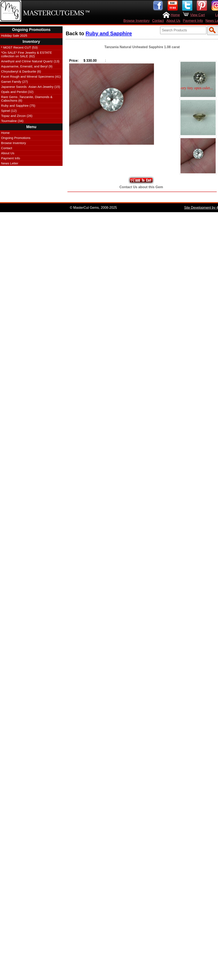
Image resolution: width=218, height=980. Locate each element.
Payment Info (193, 21)
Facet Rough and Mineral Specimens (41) (31, 76)
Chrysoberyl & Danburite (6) (21, 71)
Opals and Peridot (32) (17, 92)
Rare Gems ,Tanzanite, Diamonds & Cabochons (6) (27, 99)
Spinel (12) (9, 111)
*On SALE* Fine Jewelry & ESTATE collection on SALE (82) (27, 54)
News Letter (10, 163)
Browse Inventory (137, 21)
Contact (158, 21)
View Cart (198, 15)
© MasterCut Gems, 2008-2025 (93, 208)
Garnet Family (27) (15, 82)
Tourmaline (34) (12, 121)
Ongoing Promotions (16, 138)
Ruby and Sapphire (109, 33)
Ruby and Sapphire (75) (18, 106)
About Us (173, 21)
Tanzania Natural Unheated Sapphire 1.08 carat (142, 47)
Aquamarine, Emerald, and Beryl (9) (27, 66)
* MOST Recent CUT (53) (19, 47)
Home (175, 15)
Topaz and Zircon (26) (17, 116)
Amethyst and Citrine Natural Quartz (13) (30, 61)
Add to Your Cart (141, 180)
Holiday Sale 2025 (14, 36)
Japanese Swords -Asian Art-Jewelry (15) (31, 87)
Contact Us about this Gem (141, 187)
